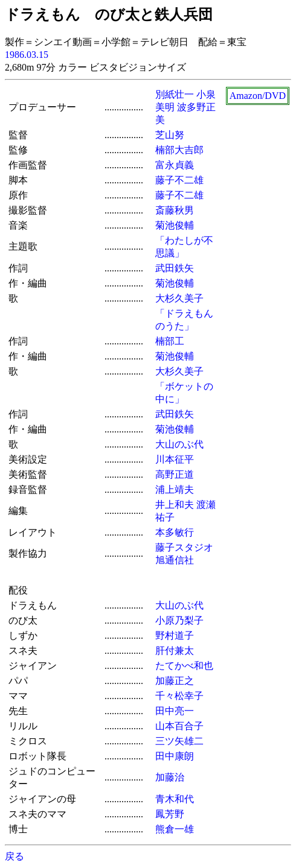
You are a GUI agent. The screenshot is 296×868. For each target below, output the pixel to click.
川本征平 (175, 459)
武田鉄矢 (175, 268)
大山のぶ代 (179, 444)
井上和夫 (175, 505)
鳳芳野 (170, 814)
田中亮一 (175, 711)
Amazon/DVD (258, 96)
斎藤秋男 (175, 210)
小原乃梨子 (179, 620)
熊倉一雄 (175, 829)
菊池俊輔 (175, 225)
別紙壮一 (175, 94)
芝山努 (170, 135)
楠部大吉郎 (179, 150)
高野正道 (175, 474)
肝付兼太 (175, 651)
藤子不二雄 (179, 180)
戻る (14, 856)
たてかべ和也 (184, 666)
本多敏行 (175, 532)
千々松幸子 (179, 696)
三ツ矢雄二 (179, 741)
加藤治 (170, 777)
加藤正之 (175, 681)
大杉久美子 (179, 298)
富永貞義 (175, 165)
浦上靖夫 (175, 489)
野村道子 (175, 635)
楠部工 (170, 341)
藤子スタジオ (184, 547)
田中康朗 (175, 756)
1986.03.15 (27, 55)
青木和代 (175, 799)
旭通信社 (175, 560)
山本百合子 (179, 726)
